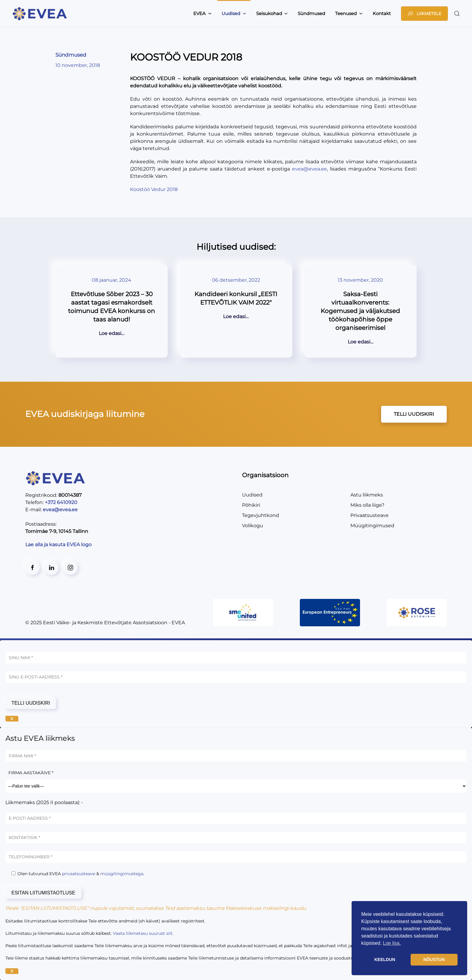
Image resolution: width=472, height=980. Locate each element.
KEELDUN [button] (385, 960)
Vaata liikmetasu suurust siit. (143, 933)
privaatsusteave (79, 874)
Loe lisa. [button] (392, 943)
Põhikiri (251, 505)
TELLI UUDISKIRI (414, 414)
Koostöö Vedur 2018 (154, 189)
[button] (457, 14)
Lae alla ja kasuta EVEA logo (59, 545)
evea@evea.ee (309, 169)
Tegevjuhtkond (261, 515)
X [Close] (12, 719)
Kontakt (382, 13)
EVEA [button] (202, 13)
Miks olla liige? (367, 505)
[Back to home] (41, 14)
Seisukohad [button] (272, 13)
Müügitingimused (372, 526)
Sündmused (311, 13)
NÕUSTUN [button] (434, 960)
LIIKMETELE (424, 14)
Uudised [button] (234, 13)
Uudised (252, 495)
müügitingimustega (122, 874)
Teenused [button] (349, 13)
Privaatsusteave (370, 515)
